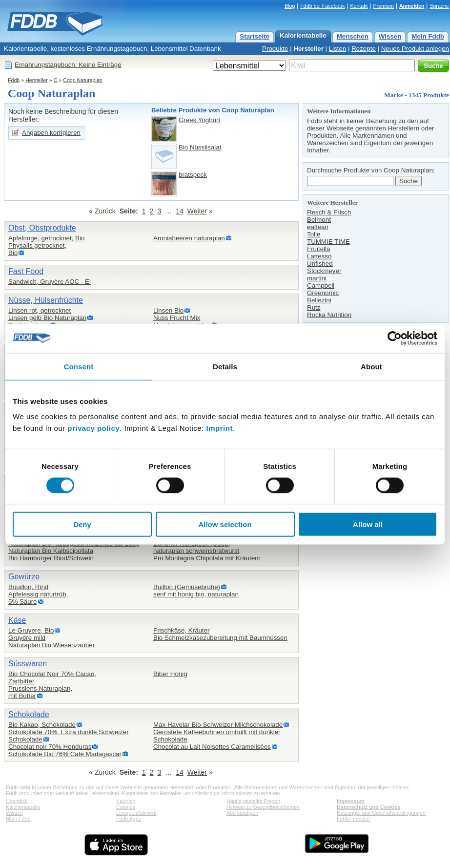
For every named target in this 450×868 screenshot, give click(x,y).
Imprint (220, 428)
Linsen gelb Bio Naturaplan (47, 318)
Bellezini (319, 300)
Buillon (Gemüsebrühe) (187, 587)
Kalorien (126, 801)
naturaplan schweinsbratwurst (196, 551)
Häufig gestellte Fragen (253, 801)
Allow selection (225, 524)
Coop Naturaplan (83, 80)
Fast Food (26, 271)
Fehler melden (353, 819)
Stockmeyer (324, 271)
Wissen (390, 36)
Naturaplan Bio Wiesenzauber (51, 645)
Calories (126, 807)
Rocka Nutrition (329, 315)
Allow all (368, 524)
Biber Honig (170, 674)
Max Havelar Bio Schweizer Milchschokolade (218, 725)
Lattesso (319, 256)
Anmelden (412, 6)
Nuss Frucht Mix (177, 318)
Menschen (353, 36)
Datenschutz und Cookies (368, 807)
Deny (82, 524)
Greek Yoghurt (199, 120)
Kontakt (359, 6)
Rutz (314, 307)
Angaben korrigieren (51, 133)
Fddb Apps (129, 819)
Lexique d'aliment (136, 813)
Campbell (321, 286)
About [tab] (371, 366)
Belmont (319, 220)
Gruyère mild (27, 638)
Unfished (320, 264)
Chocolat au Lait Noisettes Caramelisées (212, 747)
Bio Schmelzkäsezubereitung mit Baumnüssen (220, 638)
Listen (338, 49)
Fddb (14, 80)
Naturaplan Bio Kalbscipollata (51, 551)
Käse (17, 620)
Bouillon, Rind (28, 587)
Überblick (17, 801)
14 (180, 211)
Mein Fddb (428, 36)
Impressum (351, 801)
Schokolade (29, 714)
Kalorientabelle (303, 35)
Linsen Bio (168, 310)
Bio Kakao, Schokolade (42, 725)
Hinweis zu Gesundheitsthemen (263, 807)
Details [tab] (225, 366)
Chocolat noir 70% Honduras (50, 747)
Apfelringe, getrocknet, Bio (46, 238)
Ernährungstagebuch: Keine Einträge (68, 65)
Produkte (275, 49)
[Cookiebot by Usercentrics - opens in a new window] (395, 338)
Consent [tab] (79, 366)
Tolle (314, 234)
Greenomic (323, 293)
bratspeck (193, 175)
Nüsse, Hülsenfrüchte (46, 300)
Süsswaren (28, 664)
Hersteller (308, 49)
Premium (383, 6)
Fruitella (318, 249)
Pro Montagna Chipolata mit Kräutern (207, 558)
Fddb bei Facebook (322, 6)
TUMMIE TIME (328, 242)
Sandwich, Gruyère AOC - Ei (50, 282)
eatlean (318, 227)
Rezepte (364, 49)
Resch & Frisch (329, 212)
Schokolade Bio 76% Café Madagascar (65, 754)
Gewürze (24, 577)
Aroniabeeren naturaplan (189, 238)
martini (317, 278)
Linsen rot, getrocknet (40, 310)
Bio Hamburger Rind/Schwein (51, 558)
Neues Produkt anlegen (415, 49)
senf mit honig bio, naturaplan (196, 594)
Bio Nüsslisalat (200, 147)
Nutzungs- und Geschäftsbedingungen (381, 813)
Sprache (439, 6)
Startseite (255, 36)
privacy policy (93, 428)
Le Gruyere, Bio (31, 630)
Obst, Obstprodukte (42, 228)
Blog (290, 6)
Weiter (197, 211)
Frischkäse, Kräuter (182, 630)
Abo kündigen (242, 813)
